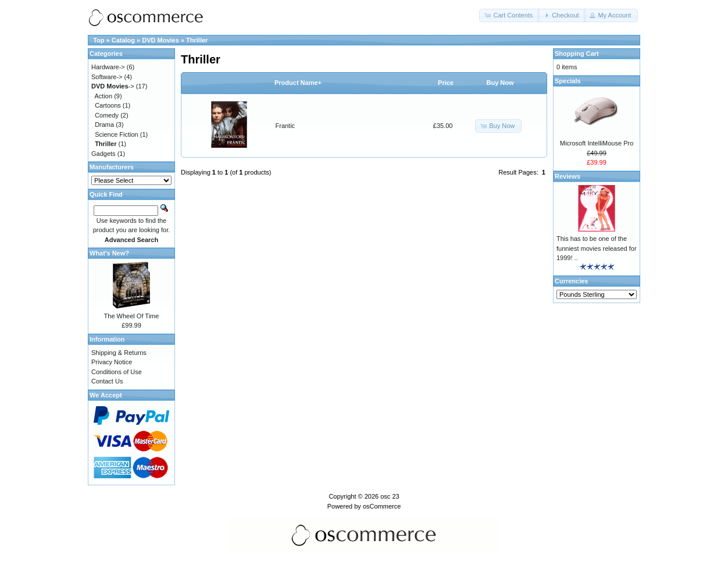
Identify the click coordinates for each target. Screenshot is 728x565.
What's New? (109, 253)
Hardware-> (108, 67)
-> (113, 86)
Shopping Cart (577, 54)
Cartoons (108, 105)
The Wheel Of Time (132, 316)
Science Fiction (117, 134)
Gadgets (104, 154)
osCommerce (382, 506)
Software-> (107, 77)
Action (104, 96)
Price (446, 83)
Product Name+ (298, 83)
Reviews (568, 176)
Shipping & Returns (119, 353)
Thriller (197, 40)
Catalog (123, 40)
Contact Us (107, 381)
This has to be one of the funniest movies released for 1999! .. (597, 248)
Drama (104, 125)
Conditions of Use (117, 372)
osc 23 (390, 496)
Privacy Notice (112, 362)
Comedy (107, 115)
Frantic (286, 126)
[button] (509, 15)
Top (99, 40)
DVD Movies (160, 40)
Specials (568, 81)
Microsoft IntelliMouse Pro (597, 143)
